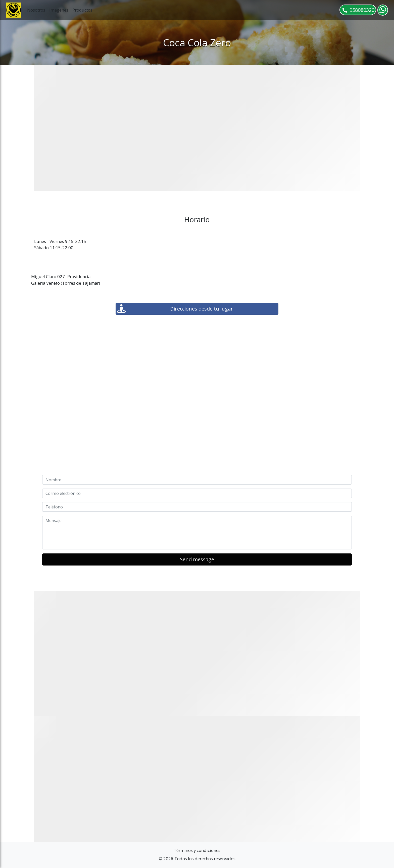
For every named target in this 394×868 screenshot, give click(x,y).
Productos (82, 10)
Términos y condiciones (197, 850)
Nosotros (36, 10)
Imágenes (59, 10)
